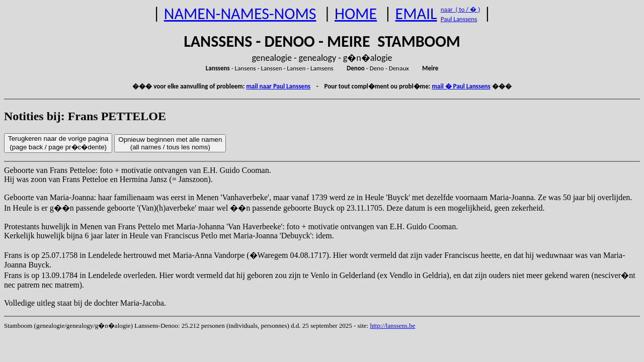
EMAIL (416, 14)
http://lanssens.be (392, 326)
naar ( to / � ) (460, 9)
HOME (356, 14)
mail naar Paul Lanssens (278, 86)
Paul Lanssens (459, 19)
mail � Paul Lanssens (461, 86)
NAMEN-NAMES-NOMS (240, 14)
